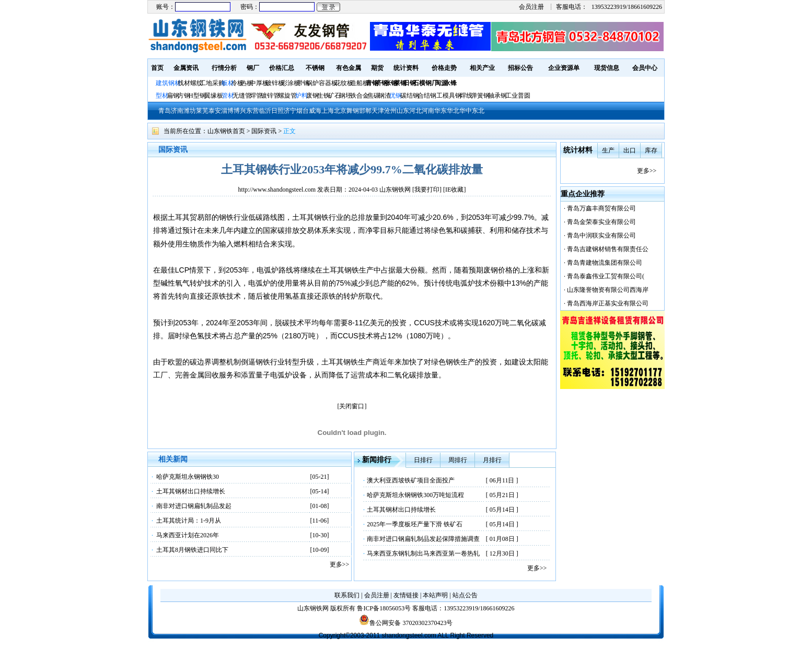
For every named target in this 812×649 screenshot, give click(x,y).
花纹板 (344, 83)
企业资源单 (564, 68)
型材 (162, 96)
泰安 (215, 111)
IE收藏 (454, 190)
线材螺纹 (190, 83)
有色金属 (349, 68)
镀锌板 (275, 83)
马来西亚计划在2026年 (188, 535)
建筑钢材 (168, 83)
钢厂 (253, 68)
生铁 (323, 96)
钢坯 (345, 96)
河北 (415, 111)
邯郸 (365, 111)
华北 (453, 111)
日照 (277, 111)
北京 (340, 111)
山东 (403, 111)
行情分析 (224, 68)
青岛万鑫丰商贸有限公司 (601, 208)
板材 (228, 83)
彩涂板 (291, 83)
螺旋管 (287, 96)
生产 (608, 150)
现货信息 (607, 68)
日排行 (423, 460)
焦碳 (374, 96)
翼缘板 (214, 96)
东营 (252, 111)
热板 (247, 83)
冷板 (237, 83)
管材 (228, 96)
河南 (428, 111)
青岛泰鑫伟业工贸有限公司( (606, 276)
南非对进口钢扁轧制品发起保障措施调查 (423, 539)
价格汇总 (282, 68)
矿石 (334, 96)
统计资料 (406, 68)
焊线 (466, 96)
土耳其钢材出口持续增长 (191, 491)
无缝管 (242, 96)
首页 (157, 68)
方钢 (184, 96)
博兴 (240, 111)
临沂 (265, 111)
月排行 (492, 460)
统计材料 (578, 150)
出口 (630, 150)
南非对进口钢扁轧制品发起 (194, 506)
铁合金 (359, 96)
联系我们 (347, 595)
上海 (328, 111)
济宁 (290, 111)
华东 (440, 111)
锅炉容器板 (322, 83)
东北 (478, 111)
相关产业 (482, 68)
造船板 (359, 83)
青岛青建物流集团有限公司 (605, 263)
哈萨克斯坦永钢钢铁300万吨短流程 (415, 495)
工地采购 (212, 83)
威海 (315, 111)
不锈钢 (315, 68)
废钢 (312, 96)
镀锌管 (270, 96)
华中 (466, 111)
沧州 (390, 111)
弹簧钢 (480, 96)
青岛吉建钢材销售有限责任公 (608, 249)
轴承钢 (497, 96)
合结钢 (427, 96)
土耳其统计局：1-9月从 (189, 521)
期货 (377, 68)
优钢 (396, 96)
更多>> (340, 564)
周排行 (458, 460)
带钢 (303, 83)
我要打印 (427, 190)
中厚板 (259, 83)
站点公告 (465, 595)
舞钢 (353, 111)
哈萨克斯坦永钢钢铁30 (188, 477)
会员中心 (645, 68)
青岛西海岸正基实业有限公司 (608, 303)
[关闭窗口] (352, 406)
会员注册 (531, 7)
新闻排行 (377, 460)
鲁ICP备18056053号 (384, 608)
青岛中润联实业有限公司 (601, 235)
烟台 (303, 111)
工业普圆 (518, 96)
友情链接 (406, 595)
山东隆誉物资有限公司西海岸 (608, 290)
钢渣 (385, 96)
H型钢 (197, 96)
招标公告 (520, 68)
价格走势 (444, 68)
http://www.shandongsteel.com (277, 190)
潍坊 (190, 111)
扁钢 (173, 96)
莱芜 (202, 111)
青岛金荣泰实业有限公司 (601, 222)
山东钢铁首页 (226, 131)
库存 (651, 150)
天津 (378, 111)
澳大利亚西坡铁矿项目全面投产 (411, 480)
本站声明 (435, 595)
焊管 (256, 96)
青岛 (165, 111)
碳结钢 (410, 96)
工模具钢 (448, 96)
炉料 (301, 96)
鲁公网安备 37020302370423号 (406, 623)
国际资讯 (264, 131)
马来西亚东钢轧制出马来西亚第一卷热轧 (423, 553)
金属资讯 (186, 68)
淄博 (227, 111)
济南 (177, 111)
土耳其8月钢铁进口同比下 (192, 550)
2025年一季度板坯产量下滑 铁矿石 (415, 524)
